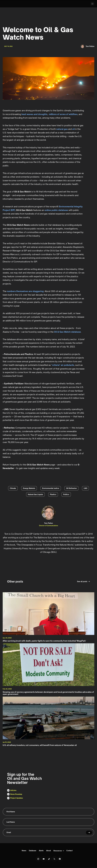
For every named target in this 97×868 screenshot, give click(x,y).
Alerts (41, 851)
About (48, 851)
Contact (69, 851)
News (24, 851)
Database (33, 851)
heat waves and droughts (34, 114)
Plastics (53, 494)
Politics (66, 494)
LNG (85, 488)
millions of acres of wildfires (63, 114)
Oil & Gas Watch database (67, 332)
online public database (56, 210)
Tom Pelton (48, 523)
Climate (13, 488)
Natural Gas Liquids (35, 494)
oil (73, 129)
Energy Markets (29, 488)
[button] (92, 4)
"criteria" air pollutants (63, 365)
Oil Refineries (71, 488)
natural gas (62, 129)
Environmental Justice (51, 488)
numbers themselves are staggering (25, 291)
